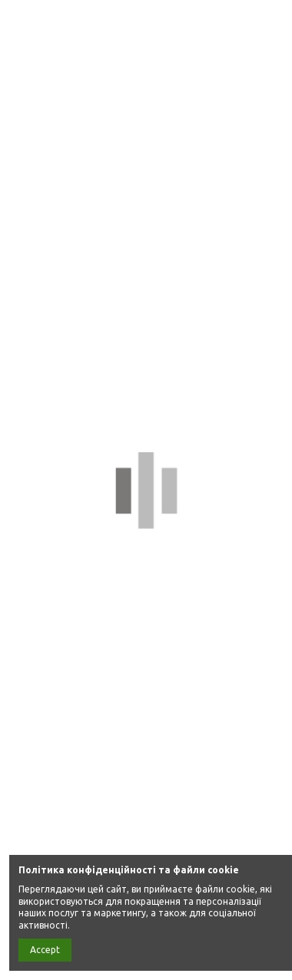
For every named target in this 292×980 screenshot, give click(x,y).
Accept (45, 950)
